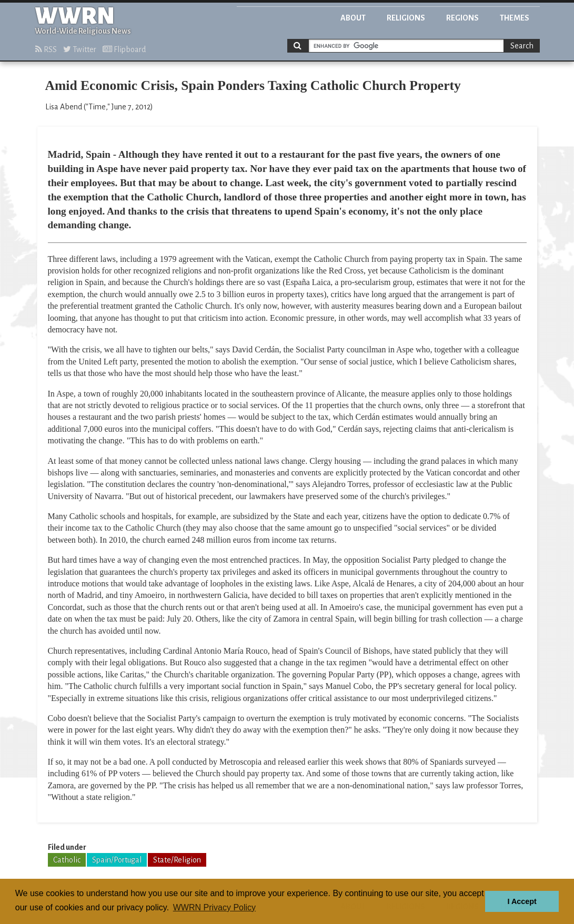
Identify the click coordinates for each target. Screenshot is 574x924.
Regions (462, 18)
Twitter (80, 49)
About (353, 18)
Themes (515, 18)
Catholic (67, 860)
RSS (46, 49)
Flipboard (124, 49)
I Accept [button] (522, 901)
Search (522, 46)
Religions (406, 18)
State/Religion (177, 860)
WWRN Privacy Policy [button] (214, 907)
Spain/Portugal (117, 860)
